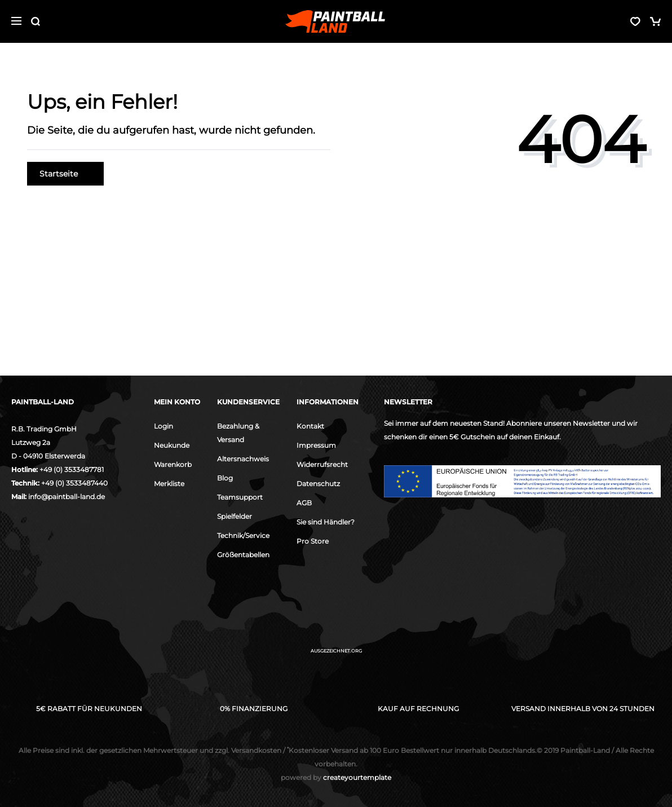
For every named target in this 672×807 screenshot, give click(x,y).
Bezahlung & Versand (238, 433)
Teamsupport (240, 497)
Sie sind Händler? (326, 522)
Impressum (316, 445)
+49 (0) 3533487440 (74, 483)
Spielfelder (235, 516)
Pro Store (313, 541)
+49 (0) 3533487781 (72, 469)
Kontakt (310, 426)
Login (163, 426)
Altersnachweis (243, 459)
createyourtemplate (336, 777)
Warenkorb (173, 464)
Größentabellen (243, 555)
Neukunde (172, 445)
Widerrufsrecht (322, 464)
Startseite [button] (65, 174)
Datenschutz (318, 484)
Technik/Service (243, 535)
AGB (304, 503)
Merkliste (169, 484)
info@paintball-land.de (67, 497)
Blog (225, 478)
